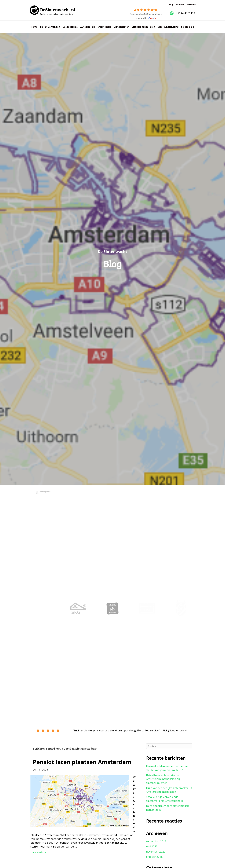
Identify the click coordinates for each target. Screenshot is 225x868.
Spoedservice (70, 27)
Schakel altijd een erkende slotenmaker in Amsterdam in (164, 799)
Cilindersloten (121, 27)
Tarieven (191, 4)
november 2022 (156, 852)
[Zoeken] (169, 746)
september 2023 (156, 841)
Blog (171, 4)
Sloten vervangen (50, 27)
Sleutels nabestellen (143, 27)
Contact (180, 4)
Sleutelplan (188, 27)
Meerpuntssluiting (168, 27)
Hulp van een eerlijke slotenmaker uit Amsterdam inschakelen (169, 790)
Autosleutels (88, 27)
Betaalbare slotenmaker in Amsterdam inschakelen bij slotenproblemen (163, 779)
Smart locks (104, 27)
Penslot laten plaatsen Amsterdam (82, 762)
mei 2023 (152, 846)
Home (34, 27)
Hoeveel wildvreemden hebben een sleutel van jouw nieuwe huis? (168, 768)
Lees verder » (38, 852)
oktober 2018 (154, 857)
